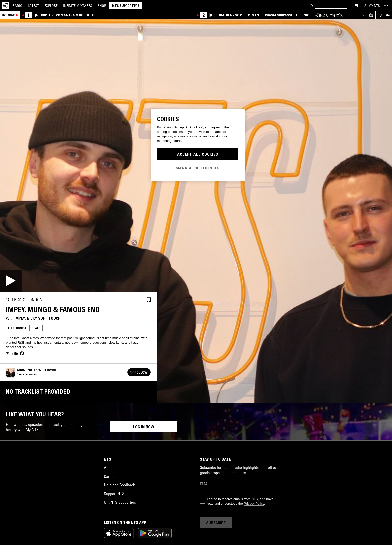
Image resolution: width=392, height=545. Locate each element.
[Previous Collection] (382, 459)
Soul (15, 493)
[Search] (311, 5)
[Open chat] (357, 5)
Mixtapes (78, 6)
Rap (58, 493)
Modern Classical (334, 501)
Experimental (354, 493)
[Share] (137, 300)
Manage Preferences (198, 168)
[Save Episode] (149, 300)
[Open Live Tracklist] (380, 15)
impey (20, 318)
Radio (18, 6)
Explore (51, 6)
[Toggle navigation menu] (386, 6)
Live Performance (37, 493)
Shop (102, 6)
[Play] (11, 281)
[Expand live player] (363, 15)
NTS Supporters (126, 6)
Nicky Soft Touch (44, 318)
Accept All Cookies (198, 154)
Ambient (273, 501)
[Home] (5, 6)
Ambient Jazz (123, 501)
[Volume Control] (388, 15)
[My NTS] (372, 6)
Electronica (17, 328)
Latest (33, 6)
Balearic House (201, 493)
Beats (36, 328)
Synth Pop (174, 501)
